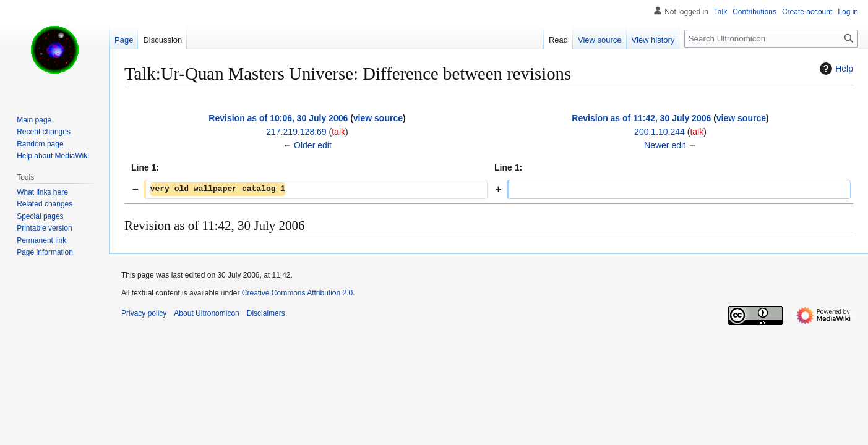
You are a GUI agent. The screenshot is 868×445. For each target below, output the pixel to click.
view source (378, 118)
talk (338, 132)
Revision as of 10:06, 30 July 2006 (278, 118)
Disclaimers (266, 313)
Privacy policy (144, 313)
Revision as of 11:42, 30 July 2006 (641, 118)
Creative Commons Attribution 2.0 (297, 293)
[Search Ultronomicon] (771, 39)
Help (835, 69)
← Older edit (307, 145)
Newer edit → (670, 145)
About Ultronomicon (206, 313)
